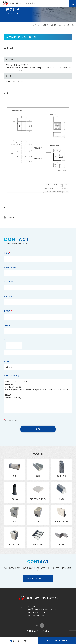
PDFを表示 (12, 217)
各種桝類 (53, 25)
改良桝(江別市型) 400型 (66, 25)
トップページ (36, 25)
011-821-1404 (19, 641)
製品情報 (45, 25)
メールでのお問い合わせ (57, 641)
